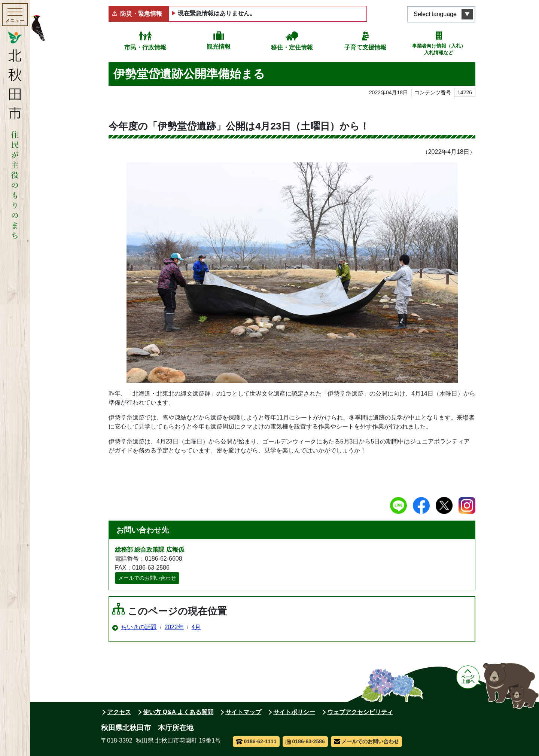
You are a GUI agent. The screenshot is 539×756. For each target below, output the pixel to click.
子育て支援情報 (365, 47)
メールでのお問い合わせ (147, 578)
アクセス (119, 712)
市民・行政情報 (145, 47)
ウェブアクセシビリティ (360, 712)
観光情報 (219, 47)
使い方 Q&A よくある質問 (178, 712)
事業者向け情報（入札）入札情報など (439, 49)
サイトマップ (243, 712)
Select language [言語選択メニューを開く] (435, 14)
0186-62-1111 (256, 741)
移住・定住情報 (292, 47)
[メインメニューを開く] (15, 15)
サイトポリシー (294, 712)
